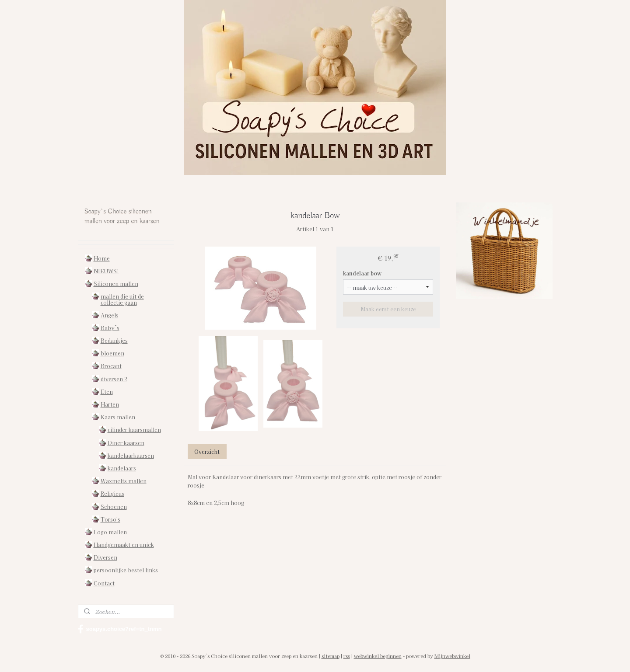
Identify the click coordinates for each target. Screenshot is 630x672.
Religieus (112, 493)
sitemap (331, 656)
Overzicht (207, 451)
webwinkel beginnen (378, 656)
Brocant (111, 366)
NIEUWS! (106, 271)
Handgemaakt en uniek (124, 545)
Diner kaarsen (126, 443)
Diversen (105, 557)
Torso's (110, 519)
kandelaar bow (362, 273)
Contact (104, 583)
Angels (110, 315)
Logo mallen (110, 532)
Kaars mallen (118, 417)
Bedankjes (114, 340)
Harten (110, 404)
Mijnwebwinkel (452, 656)
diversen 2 (114, 379)
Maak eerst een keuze (388, 309)
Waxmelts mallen (124, 481)
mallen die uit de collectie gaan (122, 299)
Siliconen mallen (116, 284)
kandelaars (122, 468)
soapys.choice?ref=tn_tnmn (120, 629)
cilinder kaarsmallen (134, 430)
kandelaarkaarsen (131, 455)
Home (102, 258)
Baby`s (110, 328)
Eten (107, 392)
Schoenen (114, 507)
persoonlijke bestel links (126, 570)
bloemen (112, 353)
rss (347, 656)
